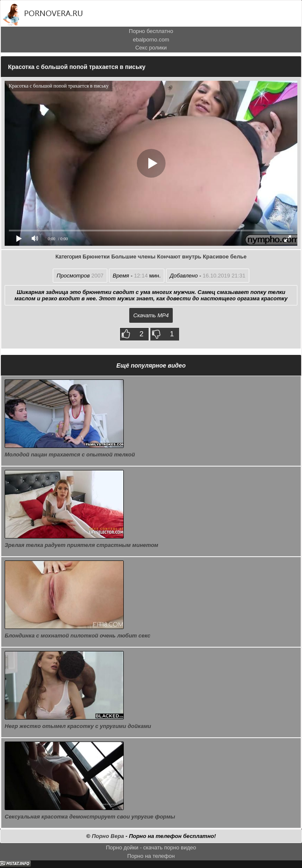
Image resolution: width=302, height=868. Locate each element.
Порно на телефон (151, 856)
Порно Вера (108, 836)
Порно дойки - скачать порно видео (151, 847)
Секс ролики (151, 48)
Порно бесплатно (151, 31)
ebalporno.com (151, 40)
